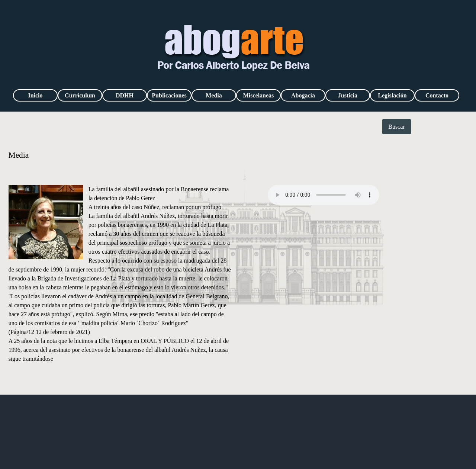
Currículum (80, 95)
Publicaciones (169, 95)
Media (214, 95)
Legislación (392, 95)
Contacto (437, 95)
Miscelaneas (259, 95)
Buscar (396, 127)
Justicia (348, 95)
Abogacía (303, 95)
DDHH (125, 95)
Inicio (35, 95)
